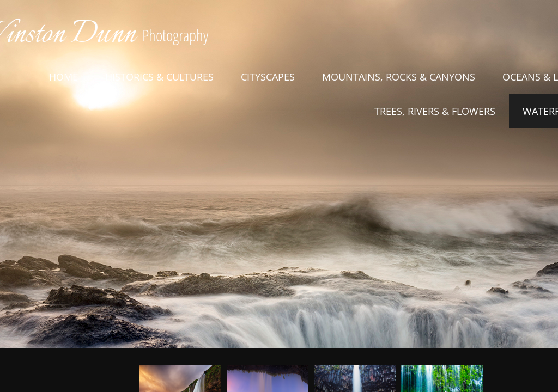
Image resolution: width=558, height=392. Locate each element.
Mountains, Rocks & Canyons (399, 77)
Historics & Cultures (159, 77)
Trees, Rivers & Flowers (435, 111)
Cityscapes (268, 77)
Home (63, 77)
